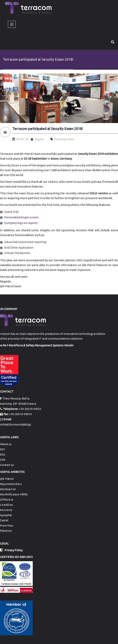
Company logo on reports (21, 223)
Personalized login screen (21, 217)
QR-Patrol (7, 479)
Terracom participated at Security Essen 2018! (47, 129)
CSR (3, 460)
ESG (3, 454)
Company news (64, 139)
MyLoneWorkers (11, 484)
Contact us (7, 465)
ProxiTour (7, 526)
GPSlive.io (7, 500)
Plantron (6, 531)
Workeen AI (8, 489)
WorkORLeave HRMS (14, 494)
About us (6, 444)
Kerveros (6, 510)
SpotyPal (6, 515)
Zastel (4, 520)
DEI (2, 449)
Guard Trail (11, 212)
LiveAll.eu (6, 505)
